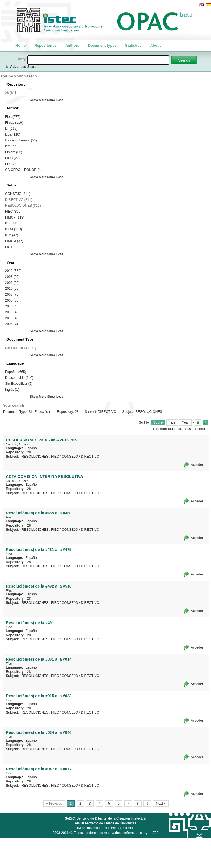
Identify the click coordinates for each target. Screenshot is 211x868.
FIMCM (14, 241)
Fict (11, 164)
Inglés (12, 390)
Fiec (13, 117)
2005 (12, 300)
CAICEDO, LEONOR (23, 170)
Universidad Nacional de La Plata (105, 828)
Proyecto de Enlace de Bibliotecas (105, 823)
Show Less (55, 100)
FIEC (12, 158)
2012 (13, 271)
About (156, 45)
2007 (12, 294)
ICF (12, 223)
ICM (12, 235)
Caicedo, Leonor (21, 140)
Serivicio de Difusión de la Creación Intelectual (105, 818)
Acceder (197, 465)
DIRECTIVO (90, 457)
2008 (12, 277)
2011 (12, 312)
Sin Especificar (19, 384)
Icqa (13, 134)
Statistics (133, 45)
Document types (102, 45)
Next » (161, 804)
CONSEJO (18, 194)
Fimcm (14, 152)
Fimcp (14, 123)
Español (16, 372)
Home (21, 45)
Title (172, 422)
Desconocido (19, 378)
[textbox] (98, 60)
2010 (12, 289)
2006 (12, 324)
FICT (12, 247)
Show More (38, 100)
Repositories (45, 45)
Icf (11, 129)
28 (29, 452)
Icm (11, 146)
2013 (12, 318)
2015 (12, 306)
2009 (12, 283)
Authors (72, 45)
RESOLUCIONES (35, 457)
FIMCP (15, 217)
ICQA (14, 229)
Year (185, 422)
